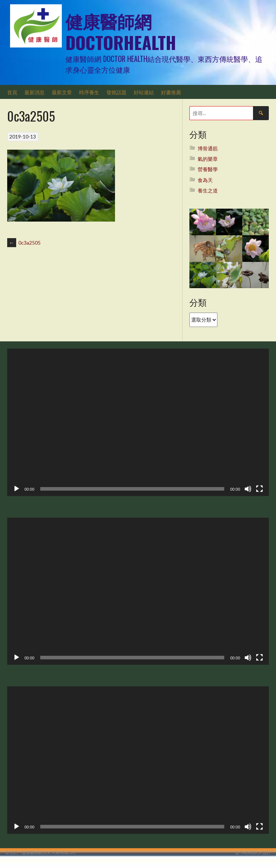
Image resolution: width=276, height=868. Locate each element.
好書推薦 (171, 92)
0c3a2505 (24, 243)
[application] (138, 422)
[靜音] (248, 489)
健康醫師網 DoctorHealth (121, 31)
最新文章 (62, 92)
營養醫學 (208, 169)
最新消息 (34, 92)
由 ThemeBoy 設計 (253, 853)
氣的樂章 (208, 159)
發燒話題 (116, 92)
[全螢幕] (259, 489)
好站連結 (144, 92)
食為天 (205, 180)
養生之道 (208, 190)
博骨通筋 (208, 148)
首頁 (12, 92)
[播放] (17, 489)
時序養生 (89, 92)
